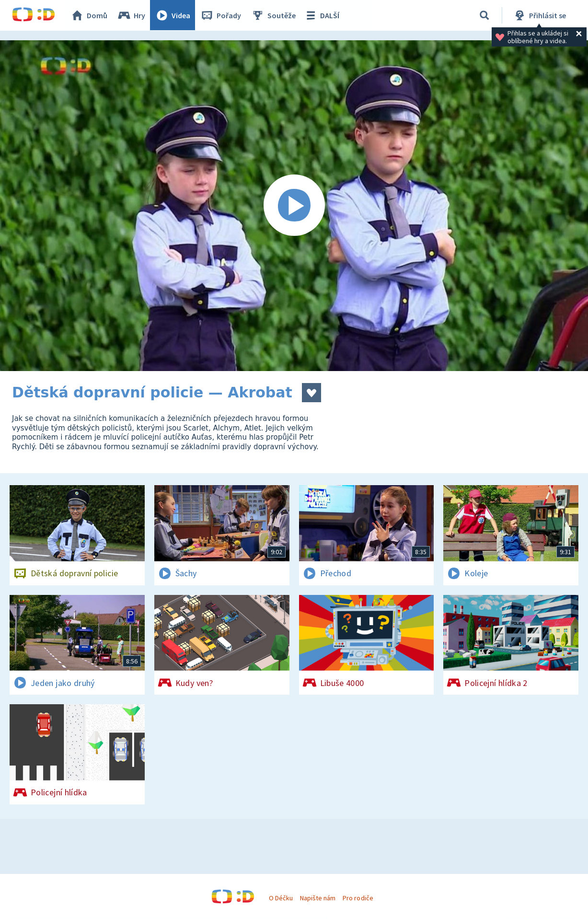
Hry (132, 15)
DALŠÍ (322, 15)
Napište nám (318, 898)
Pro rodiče (358, 898)
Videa (173, 15)
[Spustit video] (294, 206)
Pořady (221, 15)
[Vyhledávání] (484, 15)
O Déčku (281, 898)
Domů (89, 15)
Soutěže (274, 15)
